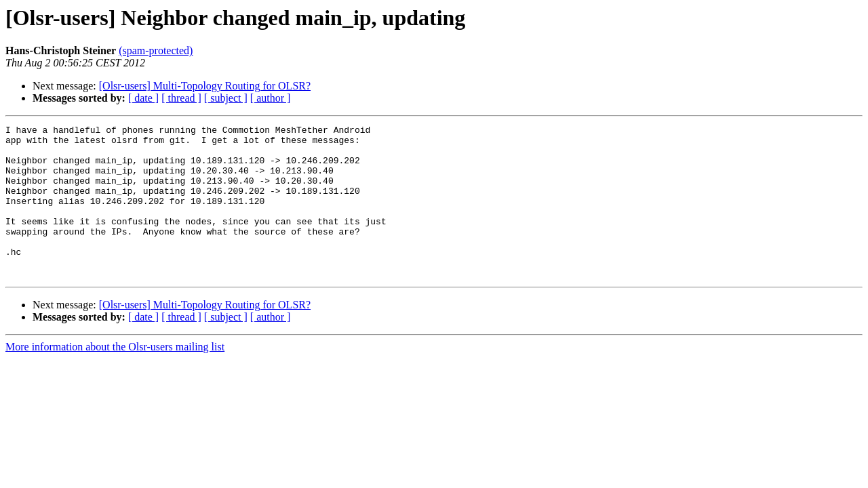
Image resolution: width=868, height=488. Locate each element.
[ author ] (271, 98)
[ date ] (143, 98)
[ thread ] (181, 98)
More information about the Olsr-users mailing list (115, 377)
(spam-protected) (156, 50)
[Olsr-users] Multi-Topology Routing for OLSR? (205, 86)
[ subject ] (226, 98)
